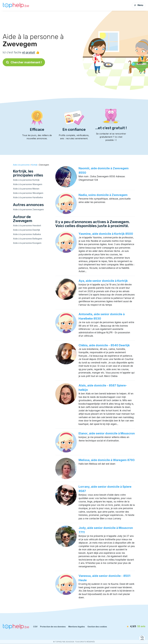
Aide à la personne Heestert (27, 225)
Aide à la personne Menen (26, 189)
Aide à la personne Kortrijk (26, 180)
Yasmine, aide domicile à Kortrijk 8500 (106, 234)
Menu (139, 5)
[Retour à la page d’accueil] (16, 5)
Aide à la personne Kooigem (27, 243)
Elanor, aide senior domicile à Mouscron (107, 433)
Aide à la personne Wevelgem (28, 193)
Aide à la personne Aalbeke (27, 234)
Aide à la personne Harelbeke (28, 197)
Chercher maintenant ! (24, 62)
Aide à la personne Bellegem (28, 239)
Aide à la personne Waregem (28, 184)
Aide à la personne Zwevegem (28, 209)
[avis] (130, 627)
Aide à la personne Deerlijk (27, 230)
